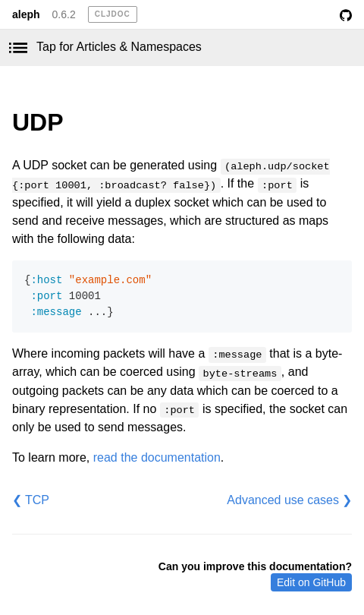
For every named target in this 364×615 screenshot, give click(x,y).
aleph (26, 14)
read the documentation (157, 457)
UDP (38, 122)
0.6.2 (64, 14)
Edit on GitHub (311, 582)
